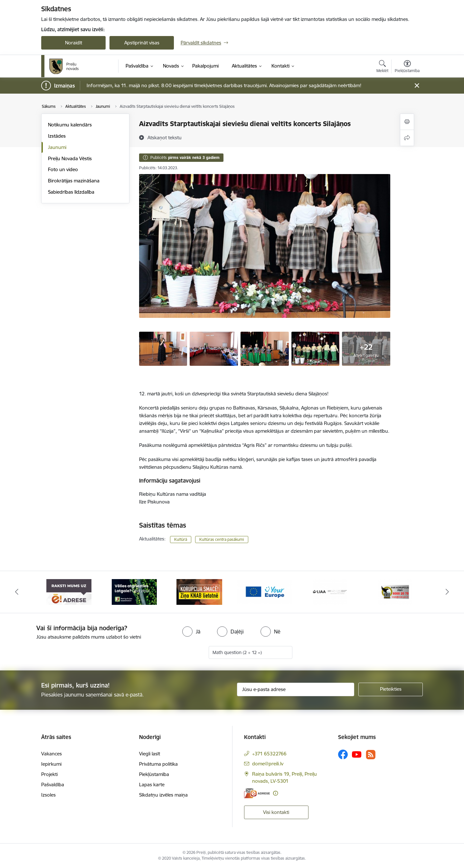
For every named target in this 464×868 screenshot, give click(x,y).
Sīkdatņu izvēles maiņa (163, 795)
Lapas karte (152, 785)
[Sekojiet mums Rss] (371, 755)
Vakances (52, 754)
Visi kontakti (276, 812)
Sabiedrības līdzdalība (71, 192)
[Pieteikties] (391, 689)
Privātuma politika (158, 764)
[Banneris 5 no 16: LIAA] (330, 591)
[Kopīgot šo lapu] (407, 138)
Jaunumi (57, 147)
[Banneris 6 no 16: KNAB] (395, 591)
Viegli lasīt (150, 754)
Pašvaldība (53, 785)
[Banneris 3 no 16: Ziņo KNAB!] (199, 591)
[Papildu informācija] (275, 793)
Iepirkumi (51, 764)
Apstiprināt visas (142, 43)
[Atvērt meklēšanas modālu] (382, 67)
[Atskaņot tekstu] (165, 137)
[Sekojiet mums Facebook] (343, 754)
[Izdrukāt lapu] (407, 122)
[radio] (191, 632)
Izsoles (48, 795)
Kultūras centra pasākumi (222, 539)
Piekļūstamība (154, 774)
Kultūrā (181, 539)
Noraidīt (74, 43)
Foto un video (63, 169)
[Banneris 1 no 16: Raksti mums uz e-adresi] (69, 591)
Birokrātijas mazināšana (74, 181)
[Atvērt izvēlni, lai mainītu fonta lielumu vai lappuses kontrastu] (407, 67)
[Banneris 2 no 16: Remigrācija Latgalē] (134, 591)
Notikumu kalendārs (70, 125)
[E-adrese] (257, 793)
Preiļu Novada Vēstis (70, 158)
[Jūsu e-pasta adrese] (296, 689)
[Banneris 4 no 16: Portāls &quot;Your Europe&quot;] (265, 591)
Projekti (49, 774)
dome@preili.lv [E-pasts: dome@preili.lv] (268, 764)
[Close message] (417, 86)
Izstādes (57, 136)
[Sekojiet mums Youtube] (357, 754)
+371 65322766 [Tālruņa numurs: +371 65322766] (269, 754)
